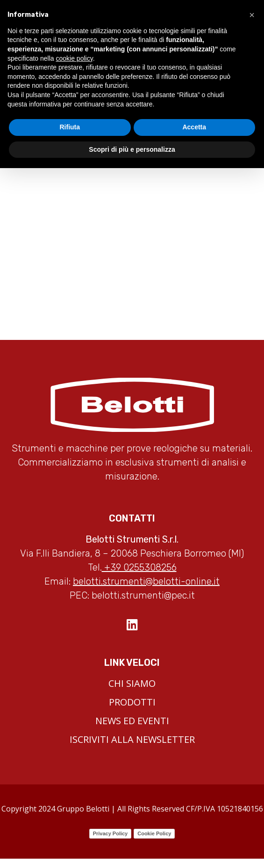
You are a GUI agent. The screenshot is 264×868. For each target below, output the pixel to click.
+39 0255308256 (139, 567)
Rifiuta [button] (70, 127)
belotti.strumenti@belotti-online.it (146, 581)
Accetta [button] (194, 127)
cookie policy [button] (75, 58)
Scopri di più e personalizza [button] (132, 149)
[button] (252, 15)
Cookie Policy (154, 833)
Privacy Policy (111, 833)
